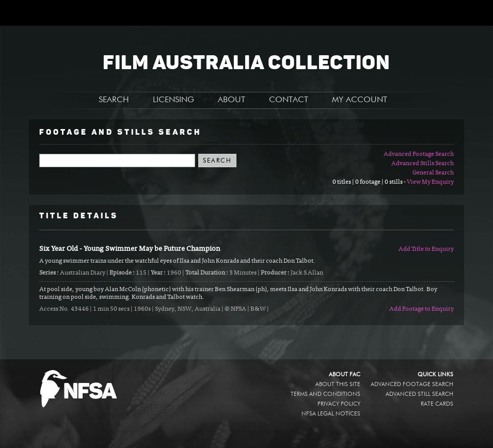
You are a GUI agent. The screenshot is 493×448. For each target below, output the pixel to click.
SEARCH (114, 100)
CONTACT (289, 100)
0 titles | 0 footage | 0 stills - (370, 182)
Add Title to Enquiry (426, 249)
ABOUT (232, 100)
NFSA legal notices (331, 414)
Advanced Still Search (419, 394)
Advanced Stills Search (423, 164)
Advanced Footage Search (419, 154)
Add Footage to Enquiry (422, 309)
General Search (433, 173)
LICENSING (173, 100)
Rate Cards (437, 404)
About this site (338, 384)
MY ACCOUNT (360, 100)
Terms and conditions (325, 394)
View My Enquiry (430, 182)
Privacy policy (339, 404)
